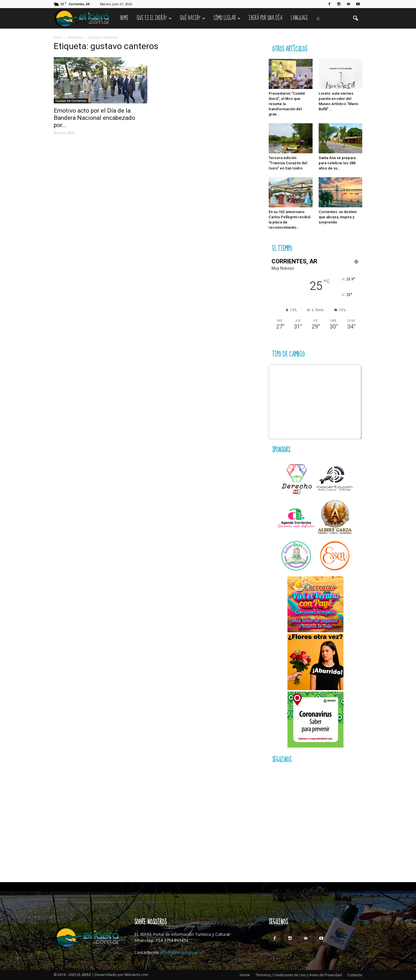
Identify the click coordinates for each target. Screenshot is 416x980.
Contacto (355, 975)
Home (124, 18)
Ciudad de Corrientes (71, 101)
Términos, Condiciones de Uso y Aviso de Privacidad (299, 975)
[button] (355, 18)
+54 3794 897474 (172, 940)
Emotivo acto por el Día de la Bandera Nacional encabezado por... (94, 118)
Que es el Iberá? (154, 18)
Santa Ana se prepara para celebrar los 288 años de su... (337, 163)
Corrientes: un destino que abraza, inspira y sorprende (338, 217)
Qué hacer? (193, 18)
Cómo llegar (227, 18)
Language (299, 18)
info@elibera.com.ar (179, 952)
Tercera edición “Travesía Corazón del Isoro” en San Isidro (288, 163)
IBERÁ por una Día (266, 18)
